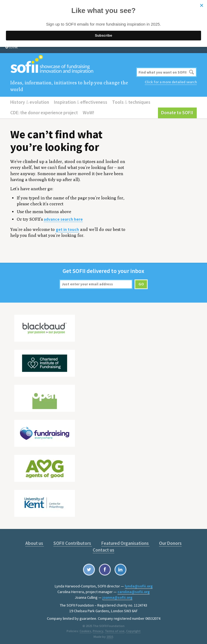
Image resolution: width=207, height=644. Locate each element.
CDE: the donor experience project (44, 112)
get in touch (67, 229)
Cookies (86, 629)
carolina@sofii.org (134, 590)
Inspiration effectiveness (80, 102)
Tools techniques (130, 102)
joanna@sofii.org (117, 596)
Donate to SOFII (178, 112)
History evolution (29, 102)
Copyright (133, 629)
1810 (110, 635)
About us (24, 542)
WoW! (88, 112)
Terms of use (114, 629)
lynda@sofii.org (139, 584)
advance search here (63, 218)
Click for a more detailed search (171, 82)
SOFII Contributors (62, 542)
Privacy (98, 629)
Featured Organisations (114, 542)
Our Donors (160, 542)
